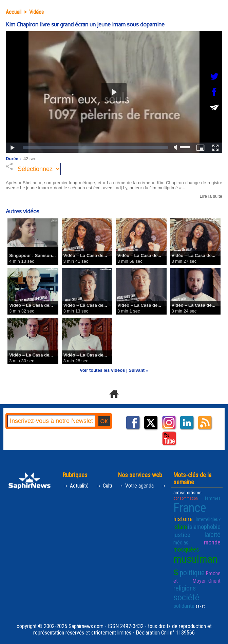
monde (212, 542)
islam (180, 527)
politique (192, 573)
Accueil (14, 12)
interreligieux (208, 520)
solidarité (184, 606)
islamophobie (204, 527)
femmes (213, 498)
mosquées (186, 549)
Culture (107, 486)
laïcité (213, 535)
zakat (200, 606)
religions (185, 588)
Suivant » (138, 370)
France (190, 508)
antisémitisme (187, 493)
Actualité (76, 486)
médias (181, 543)
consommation (186, 498)
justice (182, 535)
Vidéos (36, 12)
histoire (183, 519)
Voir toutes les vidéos (102, 370)
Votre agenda (136, 486)
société (186, 597)
